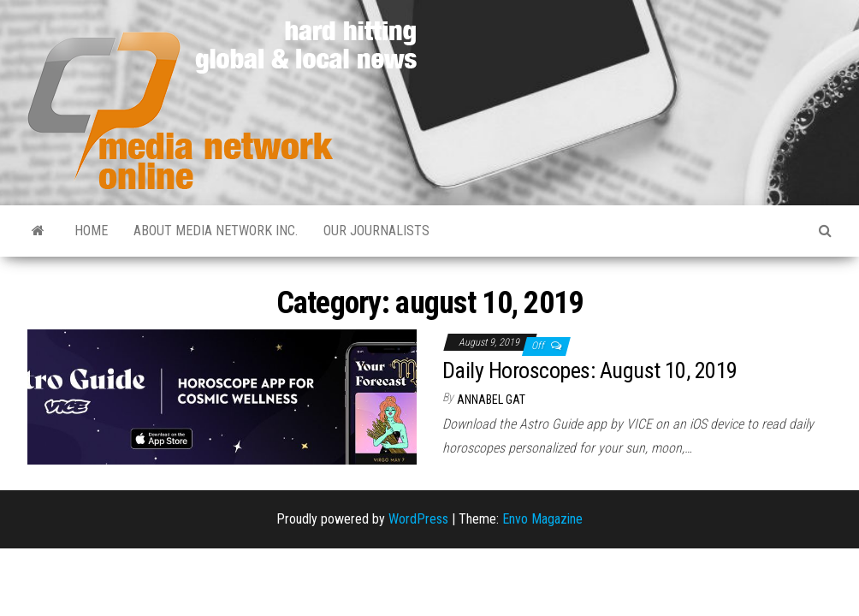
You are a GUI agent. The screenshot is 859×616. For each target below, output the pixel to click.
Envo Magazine (542, 519)
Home (91, 231)
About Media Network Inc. (216, 231)
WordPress (418, 519)
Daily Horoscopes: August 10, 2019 (590, 370)
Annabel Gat (491, 400)
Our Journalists (376, 231)
